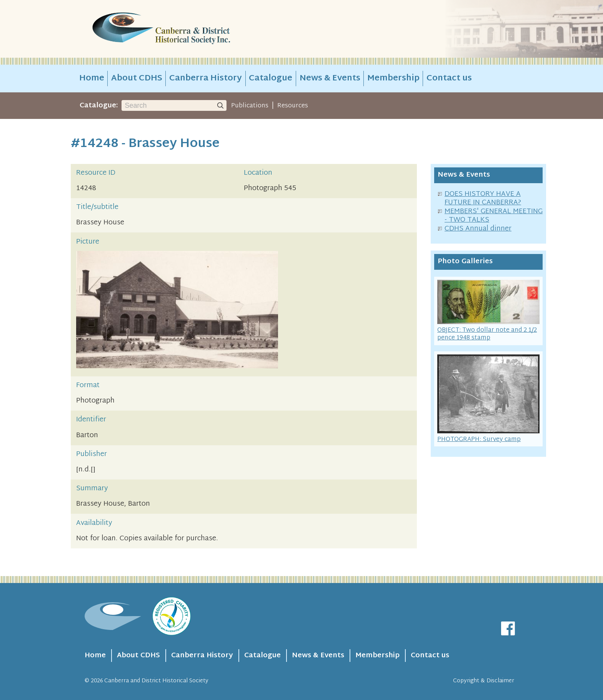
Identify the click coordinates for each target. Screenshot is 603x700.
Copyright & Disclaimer (484, 681)
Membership (393, 79)
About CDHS (137, 79)
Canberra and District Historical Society (156, 681)
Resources (293, 106)
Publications (250, 106)
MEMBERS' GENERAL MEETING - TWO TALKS (494, 216)
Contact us (449, 79)
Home (92, 79)
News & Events (330, 79)
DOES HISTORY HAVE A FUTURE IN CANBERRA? (483, 199)
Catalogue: (99, 106)
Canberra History (206, 79)
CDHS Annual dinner (478, 229)
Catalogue (271, 79)
